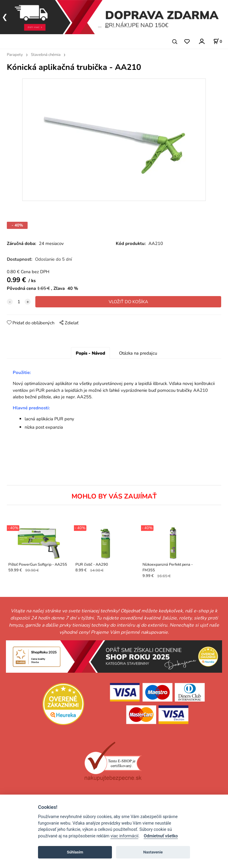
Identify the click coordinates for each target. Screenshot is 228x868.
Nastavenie (153, 852)
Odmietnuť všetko (161, 836)
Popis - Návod (90, 353)
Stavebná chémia (46, 55)
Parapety (15, 55)
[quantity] (19, 302)
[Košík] (218, 41)
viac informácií (124, 836)
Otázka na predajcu (138, 353)
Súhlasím (75, 852)
